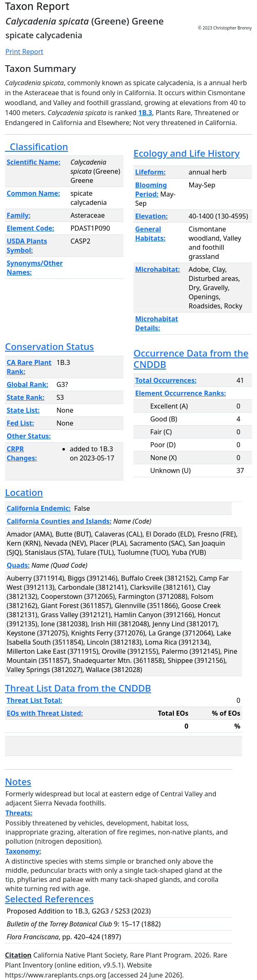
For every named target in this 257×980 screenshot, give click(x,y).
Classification (37, 147)
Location (24, 492)
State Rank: (26, 397)
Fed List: (20, 423)
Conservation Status (49, 346)
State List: (23, 410)
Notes (18, 782)
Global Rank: (27, 384)
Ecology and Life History (187, 153)
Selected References (49, 899)
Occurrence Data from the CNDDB (191, 359)
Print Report (24, 52)
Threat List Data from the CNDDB (78, 688)
